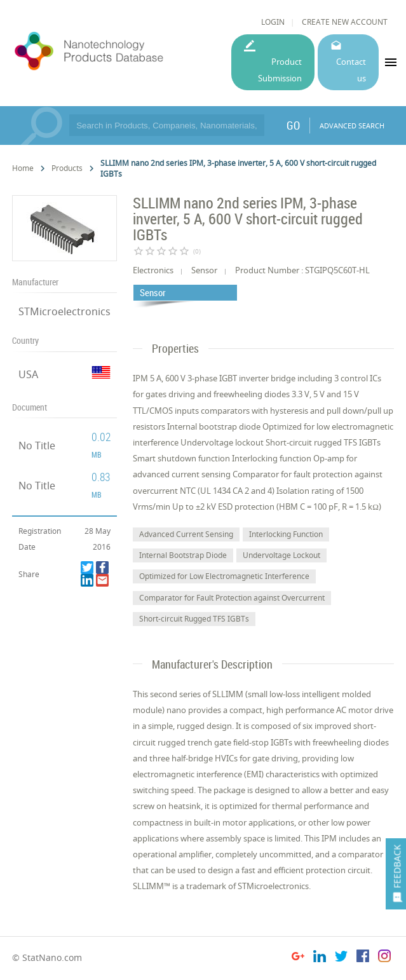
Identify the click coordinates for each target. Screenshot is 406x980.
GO (293, 125)
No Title (37, 446)
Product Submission (280, 70)
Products (67, 168)
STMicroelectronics (64, 311)
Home (23, 168)
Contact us (351, 70)
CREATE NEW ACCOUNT (345, 22)
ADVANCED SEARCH (352, 126)
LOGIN (273, 22)
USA (28, 374)
